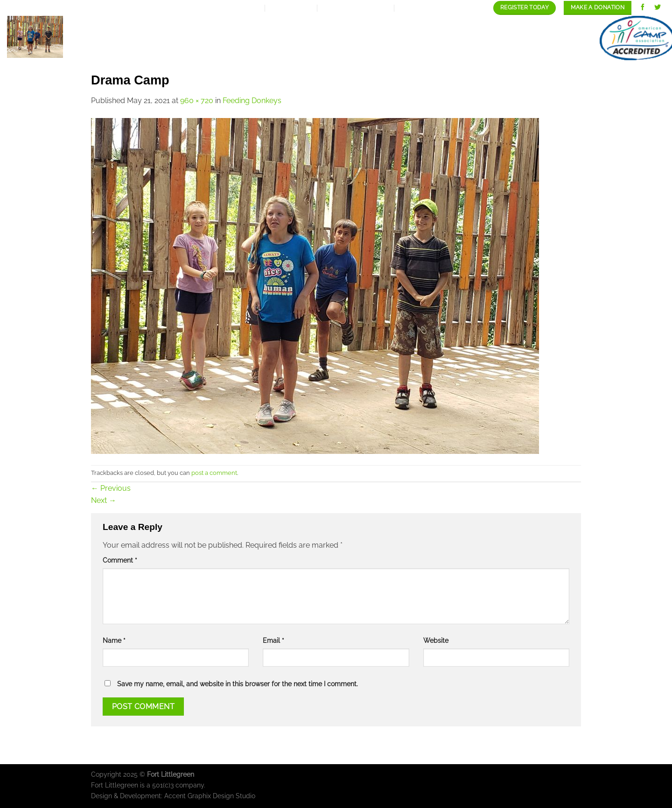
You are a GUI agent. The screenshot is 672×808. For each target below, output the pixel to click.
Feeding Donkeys (252, 101)
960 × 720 (197, 101)
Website (436, 640)
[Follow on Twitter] (658, 8)
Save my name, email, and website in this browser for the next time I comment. (238, 684)
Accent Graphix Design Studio (210, 796)
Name (114, 640)
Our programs (362, 38)
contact (563, 38)
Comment (120, 560)
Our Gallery (432, 38)
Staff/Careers (503, 38)
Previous (111, 488)
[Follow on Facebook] (643, 8)
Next (104, 500)
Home (186, 38)
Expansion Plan (286, 38)
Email (273, 640)
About (225, 38)
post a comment (214, 473)
